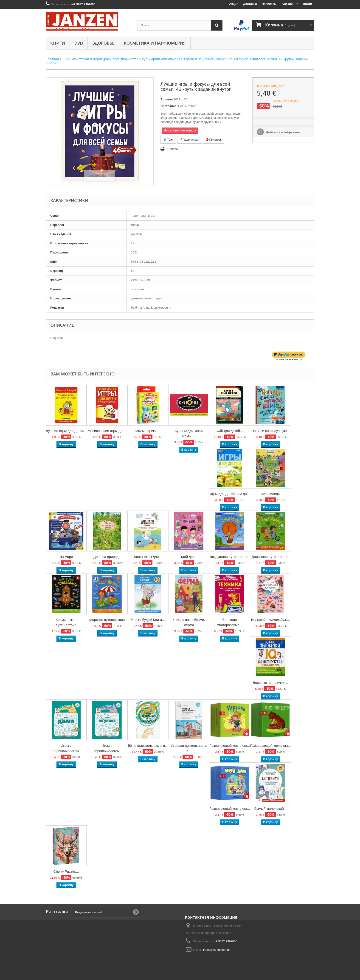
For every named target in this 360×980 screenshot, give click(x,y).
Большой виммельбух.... (271, 620)
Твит (168, 140)
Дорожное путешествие (270, 557)
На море (66, 557)
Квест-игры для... (148, 557)
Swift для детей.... (229, 431)
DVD (79, 43)
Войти (307, 4)
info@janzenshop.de (217, 950)
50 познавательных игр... (148, 746)
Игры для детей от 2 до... (230, 494)
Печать (173, 149)
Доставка (250, 4)
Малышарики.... (148, 431)
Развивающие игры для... (107, 431)
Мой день (189, 557)
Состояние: (169, 106)
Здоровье (103, 43)
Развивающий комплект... (230, 746)
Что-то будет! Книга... (148, 620)
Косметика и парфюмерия (155, 43)
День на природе (107, 557)
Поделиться (190, 140)
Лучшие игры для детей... (66, 431)
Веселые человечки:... (270, 683)
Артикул (167, 99)
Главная (52, 59)
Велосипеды (271, 494)
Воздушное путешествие (230, 557)
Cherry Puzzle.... (66, 871)
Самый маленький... (271, 808)
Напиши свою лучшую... (271, 431)
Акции (234, 4)
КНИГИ (58, 43)
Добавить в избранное (282, 132)
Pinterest (214, 140)
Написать (269, 4)
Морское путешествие (107, 620)
